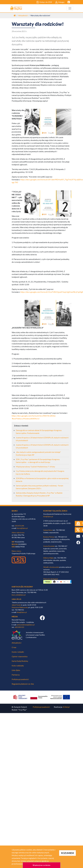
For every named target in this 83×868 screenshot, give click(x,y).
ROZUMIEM (67, 853)
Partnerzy (16, 675)
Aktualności (23, 15)
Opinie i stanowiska (20, 656)
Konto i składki (18, 652)
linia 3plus (16, 599)
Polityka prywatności (20, 679)
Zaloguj (60, 2)
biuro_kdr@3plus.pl (19, 595)
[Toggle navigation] (70, 8)
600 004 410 (19, 627)
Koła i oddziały (18, 666)
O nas (14, 647)
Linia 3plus (16, 670)
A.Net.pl (66, 707)
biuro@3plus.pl (22, 528)
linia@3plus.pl (22, 612)
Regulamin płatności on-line (23, 684)
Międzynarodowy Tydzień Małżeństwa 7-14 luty (35, 467)
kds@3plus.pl (48, 516)
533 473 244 (19, 526)
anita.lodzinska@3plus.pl (26, 625)
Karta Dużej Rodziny (20, 661)
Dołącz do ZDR (44, 2)
